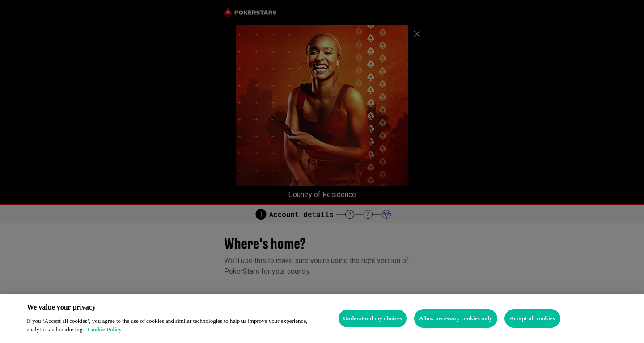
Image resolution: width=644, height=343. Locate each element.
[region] (322, 318)
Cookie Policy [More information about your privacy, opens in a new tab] (105, 329)
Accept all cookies (532, 318)
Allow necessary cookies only (456, 318)
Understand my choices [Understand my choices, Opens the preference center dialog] (373, 318)
